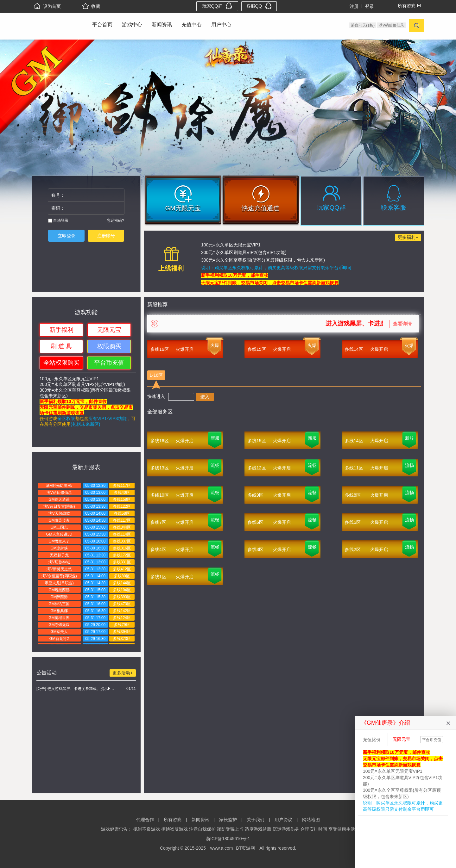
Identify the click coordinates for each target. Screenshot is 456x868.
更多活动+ (123, 673)
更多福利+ (408, 237)
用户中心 (221, 25)
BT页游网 (245, 848)
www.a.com (222, 848)
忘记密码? (115, 220)
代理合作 (145, 820)
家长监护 (228, 820)
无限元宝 (109, 330)
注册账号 (106, 236)
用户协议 (283, 820)
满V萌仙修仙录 (391, 25)
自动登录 (58, 220)
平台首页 (102, 25)
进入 (205, 397)
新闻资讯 (162, 25)
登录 (370, 6)
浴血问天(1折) (363, 25)
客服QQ (259, 6)
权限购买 (109, 346)
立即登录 (66, 236)
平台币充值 (109, 363)
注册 (354, 6)
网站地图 (311, 820)
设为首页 (47, 6)
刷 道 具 (61, 346)
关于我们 (256, 820)
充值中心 (192, 25)
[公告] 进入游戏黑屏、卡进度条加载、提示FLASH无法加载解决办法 (76, 689)
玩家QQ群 (217, 6)
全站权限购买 (61, 363)
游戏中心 (132, 25)
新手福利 (61, 330)
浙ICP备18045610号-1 (228, 839)
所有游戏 (173, 820)
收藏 (91, 6)
